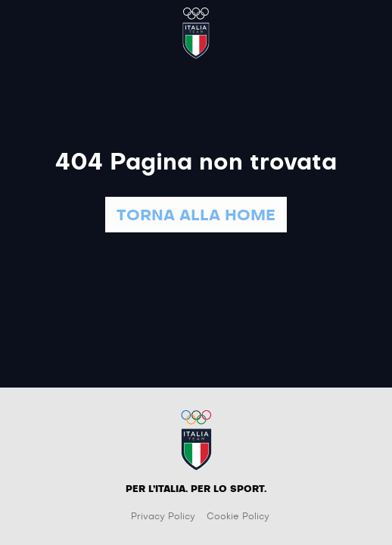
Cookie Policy (238, 516)
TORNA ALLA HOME (196, 216)
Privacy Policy (163, 516)
